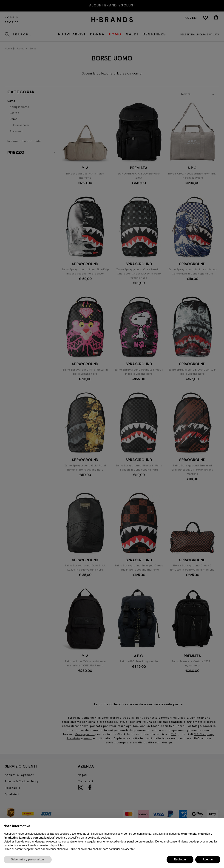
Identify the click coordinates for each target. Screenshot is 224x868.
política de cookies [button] (99, 838)
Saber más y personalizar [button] (28, 859)
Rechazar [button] (180, 859)
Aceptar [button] (208, 859)
